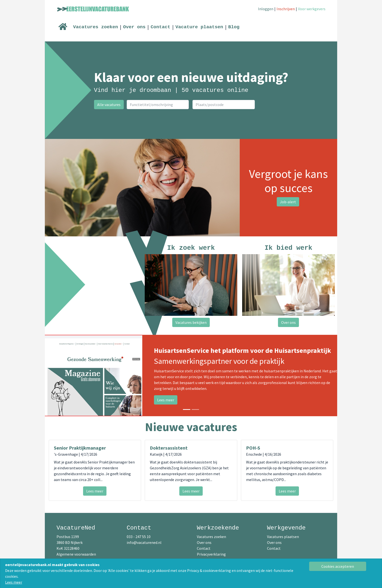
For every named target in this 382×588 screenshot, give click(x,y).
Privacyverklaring (211, 554)
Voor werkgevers (312, 9)
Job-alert (288, 202)
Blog (234, 27)
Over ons (134, 27)
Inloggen (266, 9)
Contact (160, 27)
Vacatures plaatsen (283, 537)
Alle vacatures (109, 105)
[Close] (338, 566)
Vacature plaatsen (199, 27)
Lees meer (14, 582)
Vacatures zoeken (95, 27)
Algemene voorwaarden (76, 554)
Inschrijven (286, 9)
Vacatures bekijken (191, 322)
